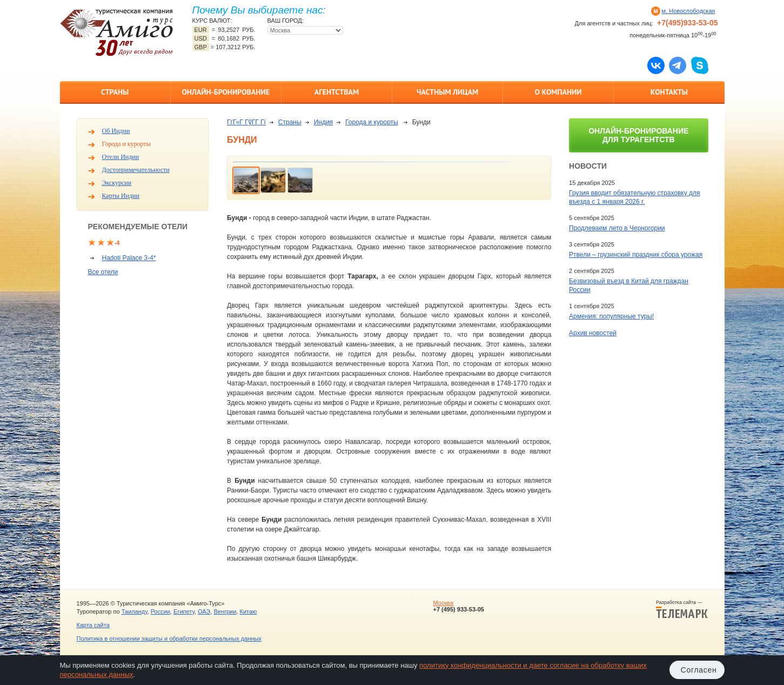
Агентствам (337, 92)
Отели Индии (121, 157)
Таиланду (135, 611)
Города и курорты (126, 144)
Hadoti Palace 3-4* (129, 258)
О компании (558, 92)
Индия (323, 122)
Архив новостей (593, 333)
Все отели (103, 272)
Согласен (699, 670)
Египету (184, 611)
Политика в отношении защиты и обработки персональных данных (169, 639)
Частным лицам (447, 92)
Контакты (669, 92)
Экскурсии (117, 183)
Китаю (248, 611)
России (160, 611)
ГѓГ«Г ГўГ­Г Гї (246, 122)
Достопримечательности (136, 170)
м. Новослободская (689, 11)
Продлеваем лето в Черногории (617, 228)
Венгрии (225, 611)
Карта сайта (93, 625)
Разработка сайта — (682, 609)
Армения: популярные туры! (611, 316)
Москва (443, 603)
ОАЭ (204, 611)
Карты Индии (121, 196)
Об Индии (116, 131)
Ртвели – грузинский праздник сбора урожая (636, 255)
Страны (115, 92)
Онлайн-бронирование (226, 92)
